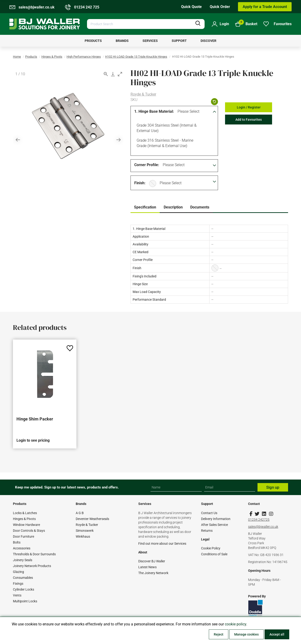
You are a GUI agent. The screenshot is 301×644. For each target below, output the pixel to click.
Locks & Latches (25, 513)
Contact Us (209, 513)
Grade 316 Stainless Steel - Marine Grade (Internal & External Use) (164, 143)
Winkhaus (83, 536)
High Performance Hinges (84, 57)
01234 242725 (259, 520)
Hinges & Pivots (52, 57)
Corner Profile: (147, 165)
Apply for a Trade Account (265, 7)
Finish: (140, 183)
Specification (145, 207)
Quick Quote (191, 7)
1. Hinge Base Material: (154, 111)
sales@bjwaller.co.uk (263, 527)
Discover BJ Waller (152, 561)
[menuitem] (93, 41)
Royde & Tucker (143, 94)
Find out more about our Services (162, 544)
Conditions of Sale (214, 554)
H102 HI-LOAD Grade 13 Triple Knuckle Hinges (136, 57)
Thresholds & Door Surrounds (34, 554)
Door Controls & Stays (29, 531)
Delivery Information (216, 519)
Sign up (273, 487)
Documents (200, 207)
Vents (17, 595)
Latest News (147, 567)
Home (17, 57)
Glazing (18, 572)
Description (173, 207)
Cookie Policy (211, 548)
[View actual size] (106, 74)
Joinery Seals (23, 560)
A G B (80, 513)
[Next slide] (119, 140)
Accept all (277, 634)
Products (31, 57)
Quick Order (220, 7)
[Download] (113, 74)
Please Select (188, 111)
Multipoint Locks (25, 601)
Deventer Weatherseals (92, 519)
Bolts (17, 542)
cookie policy (236, 624)
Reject (219, 634)
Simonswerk (85, 531)
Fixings (18, 584)
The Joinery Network (153, 573)
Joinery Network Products (32, 566)
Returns (207, 531)
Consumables (23, 578)
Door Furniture (24, 536)
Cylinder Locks (24, 589)
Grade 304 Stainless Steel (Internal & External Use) (166, 128)
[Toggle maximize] (120, 74)
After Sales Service (214, 525)
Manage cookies (246, 634)
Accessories (22, 548)
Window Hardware (26, 525)
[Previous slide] (18, 140)
